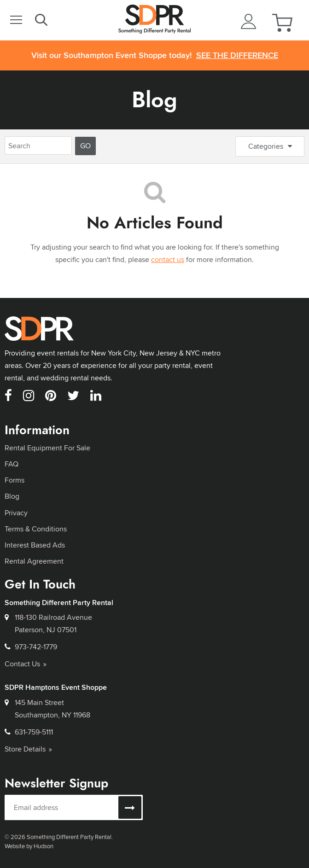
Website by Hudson (29, 846)
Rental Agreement (34, 561)
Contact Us (26, 664)
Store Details (28, 749)
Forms (15, 480)
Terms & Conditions (36, 529)
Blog (154, 100)
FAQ (12, 464)
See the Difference (237, 55)
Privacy (16, 513)
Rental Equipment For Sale (47, 448)
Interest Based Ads (35, 545)
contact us (168, 259)
